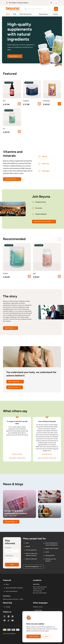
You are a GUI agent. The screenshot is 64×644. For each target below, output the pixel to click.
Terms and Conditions (9, 634)
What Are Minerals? (30, 559)
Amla (26, 543)
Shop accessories (15, 387)
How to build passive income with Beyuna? (50, 544)
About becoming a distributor (44, 222)
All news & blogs (11, 522)
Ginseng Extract (49, 556)
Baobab (27, 547)
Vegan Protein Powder (50, 549)
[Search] (37, 9)
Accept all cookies (34, 636)
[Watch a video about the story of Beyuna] (51, 312)
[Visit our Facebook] (4, 620)
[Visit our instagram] (4, 616)
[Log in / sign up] (56, 3)
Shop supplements (15, 382)
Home (8, 14)
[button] (59, 239)
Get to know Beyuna (10, 591)
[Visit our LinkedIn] (8, 616)
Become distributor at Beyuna (13, 588)
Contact (55, 14)
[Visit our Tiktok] (8, 620)
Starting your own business (49, 560)
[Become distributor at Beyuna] (51, 3)
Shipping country (38, 607)
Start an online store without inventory (30, 555)
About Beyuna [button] (44, 14)
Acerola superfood (30, 550)
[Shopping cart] (56, 9)
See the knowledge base (33, 567)
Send (12, 565)
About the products (25, 14)
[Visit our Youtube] (12, 620)
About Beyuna (10, 328)
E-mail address (9, 556)
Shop (15, 14)
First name (8, 548)
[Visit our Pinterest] (12, 616)
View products (15, 56)
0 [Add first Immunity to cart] (59, 104)
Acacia (46, 552)
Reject (47, 636)
